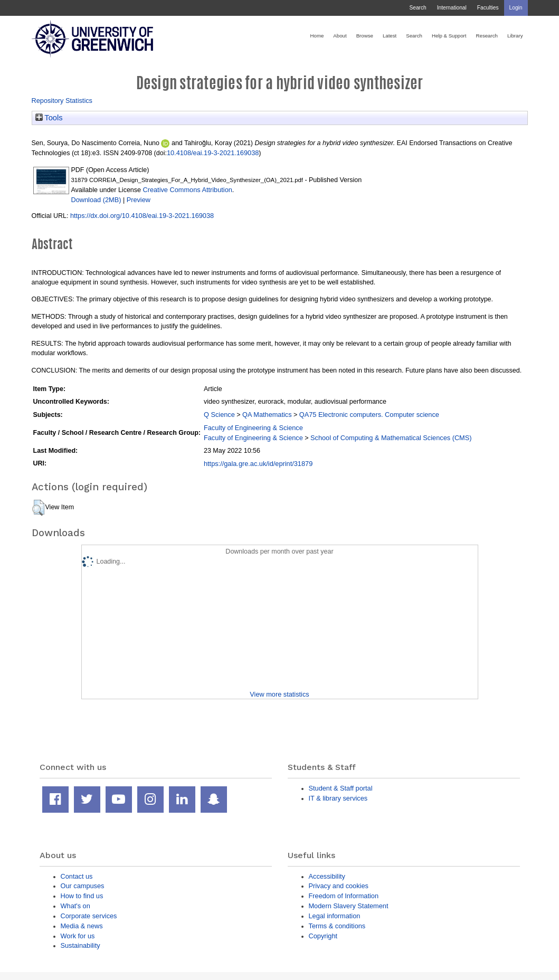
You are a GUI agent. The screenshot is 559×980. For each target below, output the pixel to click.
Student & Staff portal (341, 788)
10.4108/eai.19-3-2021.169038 (213, 153)
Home (317, 36)
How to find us (82, 896)
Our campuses (83, 886)
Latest (390, 36)
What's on (75, 906)
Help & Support (449, 36)
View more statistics (279, 694)
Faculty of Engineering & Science (253, 428)
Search (418, 8)
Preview (139, 200)
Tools (49, 118)
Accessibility (327, 876)
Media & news (82, 926)
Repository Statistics (62, 101)
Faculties (488, 8)
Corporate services (89, 916)
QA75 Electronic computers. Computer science (369, 415)
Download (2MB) (96, 200)
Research (487, 36)
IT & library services (338, 798)
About (340, 36)
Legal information (335, 916)
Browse (365, 36)
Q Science (219, 415)
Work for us (78, 936)
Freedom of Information (344, 896)
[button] (38, 508)
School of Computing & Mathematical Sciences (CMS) (391, 438)
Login (516, 8)
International (452, 8)
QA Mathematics (267, 415)
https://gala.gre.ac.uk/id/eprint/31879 (258, 464)
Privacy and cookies (339, 886)
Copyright (323, 936)
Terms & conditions (337, 926)
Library (515, 36)
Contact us (77, 876)
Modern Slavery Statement (349, 906)
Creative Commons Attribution (187, 190)
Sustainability (80, 945)
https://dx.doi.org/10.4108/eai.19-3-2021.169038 (142, 216)
